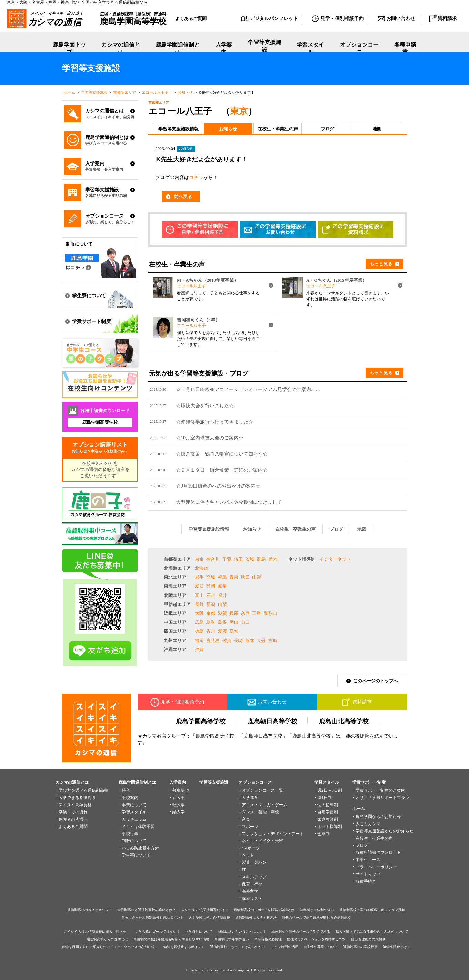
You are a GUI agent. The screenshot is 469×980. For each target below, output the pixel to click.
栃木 (273, 559)
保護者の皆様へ (73, 819)
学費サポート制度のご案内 (380, 790)
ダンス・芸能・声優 (260, 812)
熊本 (250, 641)
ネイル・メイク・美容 (262, 841)
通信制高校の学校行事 (360, 947)
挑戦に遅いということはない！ (242, 932)
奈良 (245, 613)
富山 (199, 595)
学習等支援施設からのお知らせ (385, 831)
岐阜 (222, 586)
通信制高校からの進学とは (107, 939)
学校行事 (130, 834)
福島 (222, 577)
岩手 (199, 577)
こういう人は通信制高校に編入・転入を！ (97, 932)
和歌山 (271, 613)
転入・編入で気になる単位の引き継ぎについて (372, 932)
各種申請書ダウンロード (378, 852)
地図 (377, 129)
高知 (234, 631)
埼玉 (238, 559)
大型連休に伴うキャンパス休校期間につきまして (229, 502)
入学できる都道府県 (77, 798)
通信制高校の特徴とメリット (90, 910)
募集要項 (181, 790)
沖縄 (199, 649)
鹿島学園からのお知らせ (378, 817)
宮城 (211, 577)
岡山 (234, 622)
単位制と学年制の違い (232, 939)
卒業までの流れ (73, 812)
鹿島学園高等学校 (100, 422)
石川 (211, 595)
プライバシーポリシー (376, 867)
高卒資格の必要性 (268, 939)
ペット (248, 855)
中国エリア (175, 622)
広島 (199, 622)
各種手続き (366, 881)
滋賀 (222, 613)
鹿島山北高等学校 (344, 721)
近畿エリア (175, 613)
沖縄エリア (175, 649)
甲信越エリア (177, 604)
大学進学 (250, 798)
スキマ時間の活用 (285, 947)
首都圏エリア (124, 92)
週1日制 (325, 798)
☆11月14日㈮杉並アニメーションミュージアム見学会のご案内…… (248, 389)
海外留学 (250, 891)
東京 (239, 111)
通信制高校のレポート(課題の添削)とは (264, 910)
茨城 (250, 559)
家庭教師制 (328, 819)
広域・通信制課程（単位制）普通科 (133, 19)
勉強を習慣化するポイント (184, 947)
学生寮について (136, 855)
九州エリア (175, 641)
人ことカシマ (368, 824)
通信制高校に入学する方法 (256, 917)
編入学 (179, 812)
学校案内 (130, 798)
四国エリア (175, 631)
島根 (222, 622)
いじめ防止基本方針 (140, 848)
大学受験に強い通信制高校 (209, 917)
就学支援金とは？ (397, 947)
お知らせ (185, 92)
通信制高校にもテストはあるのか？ (238, 947)
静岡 (211, 586)
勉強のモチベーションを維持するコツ (316, 939)
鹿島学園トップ (69, 48)
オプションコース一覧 (262, 790)
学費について (134, 805)
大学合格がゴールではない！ (158, 932)
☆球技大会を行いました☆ (205, 406)
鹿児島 (213, 641)
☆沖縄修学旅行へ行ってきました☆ (214, 422)
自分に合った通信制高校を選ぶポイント (152, 917)
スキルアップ (254, 877)
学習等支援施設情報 (178, 129)
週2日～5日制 (330, 790)
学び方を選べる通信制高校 (83, 790)
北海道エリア (177, 568)
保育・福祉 (252, 884)
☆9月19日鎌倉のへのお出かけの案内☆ (218, 486)
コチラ (196, 177)
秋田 (245, 577)
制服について (134, 841)
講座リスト (252, 899)
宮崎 (273, 641)
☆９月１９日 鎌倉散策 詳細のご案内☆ (222, 470)
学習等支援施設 (265, 49)
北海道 (202, 568)
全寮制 (323, 834)
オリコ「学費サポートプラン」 (385, 798)
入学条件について (199, 932)
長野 (199, 604)
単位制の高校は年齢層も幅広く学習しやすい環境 (171, 939)
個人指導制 (328, 805)
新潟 (211, 604)
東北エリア (175, 577)
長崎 (238, 641)
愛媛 (222, 631)
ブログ (327, 129)
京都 (211, 613)
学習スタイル (310, 48)
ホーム (69, 92)
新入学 (179, 798)
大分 (261, 641)
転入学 (179, 805)
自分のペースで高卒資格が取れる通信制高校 (316, 917)
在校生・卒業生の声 (278, 129)
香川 (211, 631)
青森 (234, 577)
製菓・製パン (254, 862)
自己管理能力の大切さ (368, 939)
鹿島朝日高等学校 (272, 721)
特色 (126, 790)
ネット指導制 (302, 559)
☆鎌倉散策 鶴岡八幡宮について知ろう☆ (222, 454)
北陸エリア (175, 595)
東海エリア (175, 586)
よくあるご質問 (191, 18)
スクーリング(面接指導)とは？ (205, 910)
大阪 (199, 613)
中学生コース (368, 860)
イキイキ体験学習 (138, 827)
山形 (257, 577)
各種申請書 (405, 48)
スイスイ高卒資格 (75, 805)
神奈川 (213, 559)
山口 (245, 622)
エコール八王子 (157, 92)
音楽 (246, 819)
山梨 (222, 604)
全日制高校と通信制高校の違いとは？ (147, 910)
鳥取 (211, 622)
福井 (222, 595)
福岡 (199, 641)
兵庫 (234, 613)
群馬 (261, 559)
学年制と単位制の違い (317, 910)
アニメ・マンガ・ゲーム (265, 805)
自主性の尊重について (321, 947)
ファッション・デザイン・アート (273, 834)
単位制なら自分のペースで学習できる (301, 932)
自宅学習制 (328, 812)
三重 (257, 613)
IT (244, 870)
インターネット (335, 559)
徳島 (199, 631)
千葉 (227, 559)
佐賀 (227, 641)
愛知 (199, 586)
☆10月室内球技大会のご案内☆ (210, 438)
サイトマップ (368, 874)
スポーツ (250, 827)
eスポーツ (251, 848)
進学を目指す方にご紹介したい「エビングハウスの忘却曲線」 (110, 947)
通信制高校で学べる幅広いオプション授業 (372, 910)
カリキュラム (134, 819)
